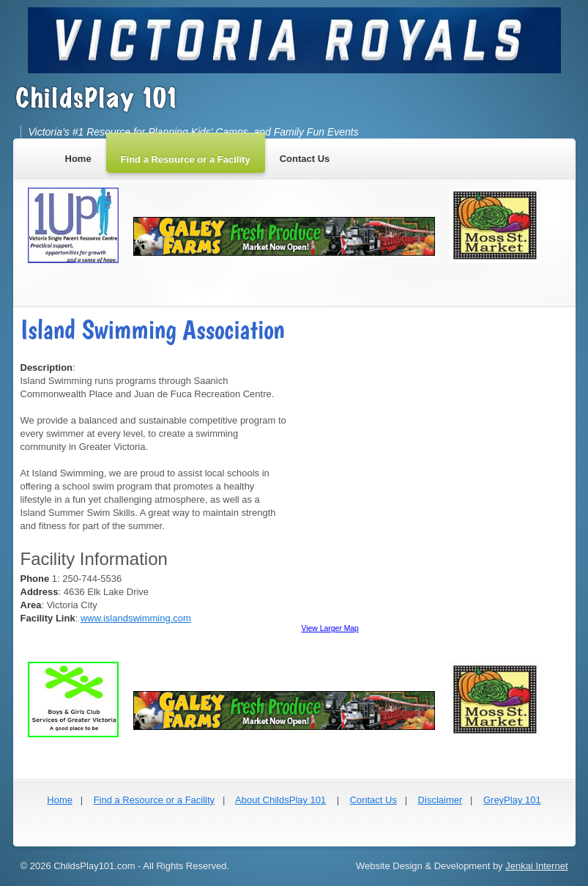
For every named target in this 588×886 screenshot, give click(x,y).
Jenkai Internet (536, 866)
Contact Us (373, 800)
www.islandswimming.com (136, 618)
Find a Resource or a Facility (154, 800)
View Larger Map (330, 628)
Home (60, 800)
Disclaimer (440, 800)
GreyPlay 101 (512, 800)
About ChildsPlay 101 (280, 800)
